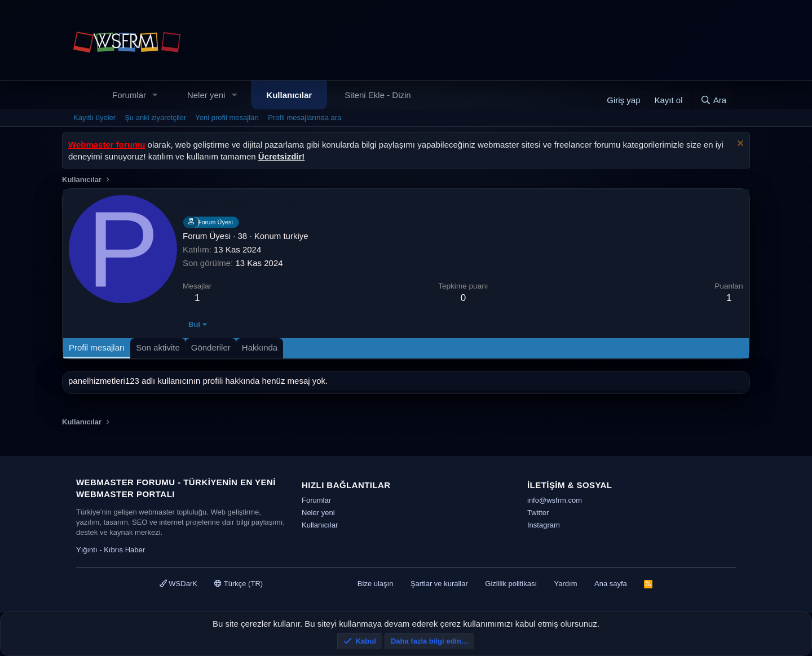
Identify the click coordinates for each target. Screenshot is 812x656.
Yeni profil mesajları (227, 118)
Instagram (544, 525)
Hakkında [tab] (260, 347)
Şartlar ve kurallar (439, 584)
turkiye (295, 236)
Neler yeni (206, 95)
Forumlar (129, 95)
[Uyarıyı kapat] (739, 145)
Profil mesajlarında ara (304, 118)
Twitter (538, 513)
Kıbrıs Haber (124, 550)
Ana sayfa (611, 584)
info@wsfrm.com (555, 500)
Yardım (566, 584)
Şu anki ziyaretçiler (155, 118)
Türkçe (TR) (239, 584)
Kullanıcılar (289, 95)
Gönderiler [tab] (211, 347)
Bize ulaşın (376, 584)
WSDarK (178, 584)
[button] (155, 95)
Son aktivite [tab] (158, 347)
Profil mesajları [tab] (97, 347)
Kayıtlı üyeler (94, 118)
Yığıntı (87, 550)
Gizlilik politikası (511, 584)
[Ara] (713, 100)
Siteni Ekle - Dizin (378, 95)
